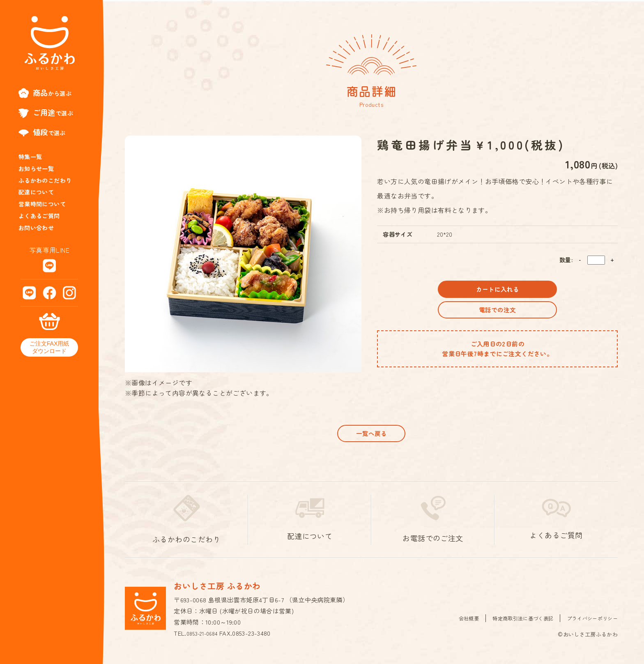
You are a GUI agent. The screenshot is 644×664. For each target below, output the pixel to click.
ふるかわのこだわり (45, 180)
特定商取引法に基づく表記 (516, 624)
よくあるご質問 (39, 216)
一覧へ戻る (371, 436)
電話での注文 (497, 318)
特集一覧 (30, 157)
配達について (36, 192)
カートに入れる (497, 292)
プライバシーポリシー (590, 624)
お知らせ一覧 (36, 168)
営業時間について (42, 204)
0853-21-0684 (206, 639)
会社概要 (459, 624)
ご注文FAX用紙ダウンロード (49, 347)
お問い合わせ (36, 228)
